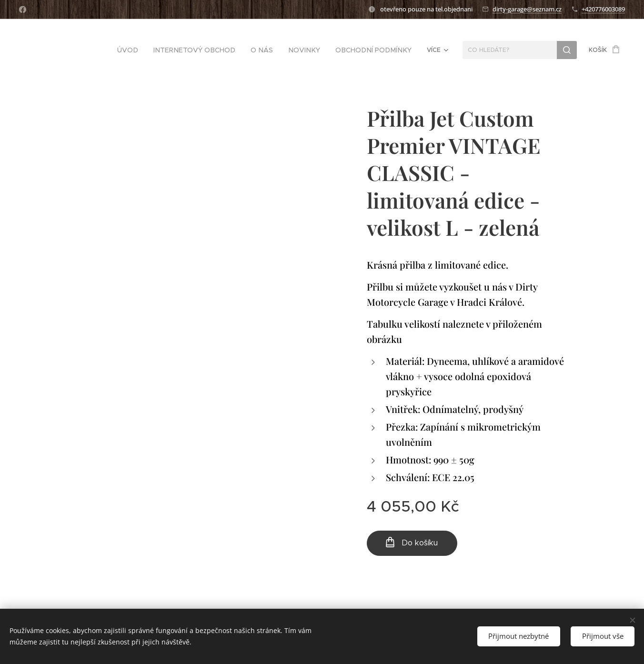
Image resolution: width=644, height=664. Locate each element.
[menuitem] (75, 50)
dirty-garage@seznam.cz (527, 9)
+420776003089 (603, 9)
